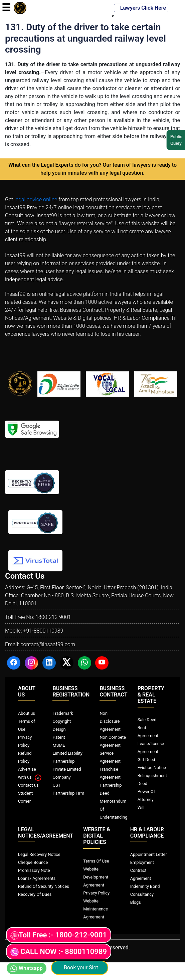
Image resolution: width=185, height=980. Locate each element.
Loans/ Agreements (37, 878)
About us (27, 713)
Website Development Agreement (96, 877)
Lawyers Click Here (141, 8)
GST (56, 785)
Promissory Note (34, 870)
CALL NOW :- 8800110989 (59, 952)
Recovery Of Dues (35, 894)
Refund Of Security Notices (44, 886)
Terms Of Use (96, 861)
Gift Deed (146, 760)
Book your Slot (80, 968)
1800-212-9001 (53, 617)
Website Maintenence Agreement (96, 909)
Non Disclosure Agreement (110, 721)
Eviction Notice (152, 768)
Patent (59, 737)
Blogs (136, 902)
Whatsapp (27, 969)
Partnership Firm (68, 793)
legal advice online (36, 199)
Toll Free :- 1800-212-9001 (59, 935)
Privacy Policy (96, 893)
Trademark (63, 713)
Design (59, 729)
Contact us (28, 785)
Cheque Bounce (33, 862)
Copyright (62, 721)
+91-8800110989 (43, 631)
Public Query (175, 140)
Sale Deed (147, 720)
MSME (59, 745)
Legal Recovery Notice (39, 854)
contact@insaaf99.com (48, 644)
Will (141, 807)
